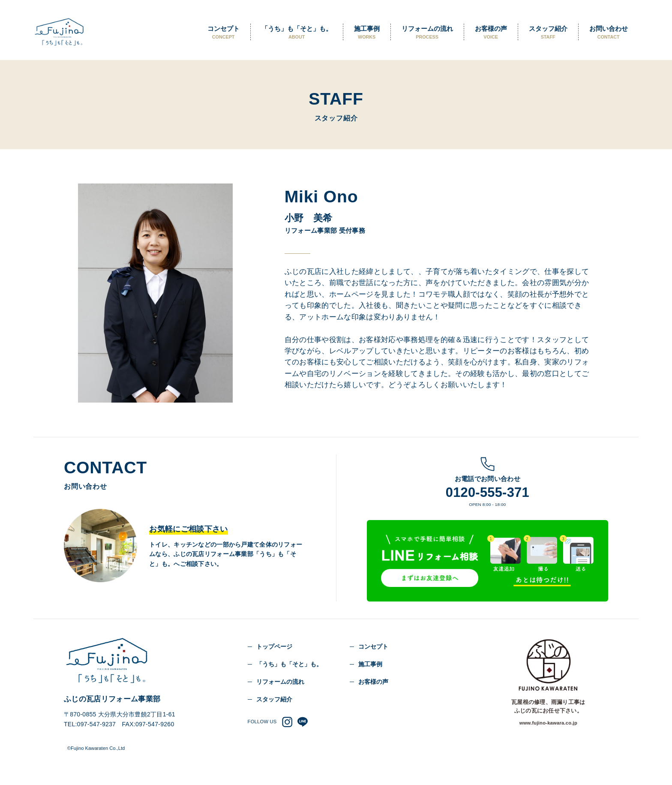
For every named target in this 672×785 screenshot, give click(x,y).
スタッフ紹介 (548, 33)
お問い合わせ (609, 33)
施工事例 (367, 33)
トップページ (274, 647)
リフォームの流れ (427, 33)
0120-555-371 (487, 492)
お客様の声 (491, 33)
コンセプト (223, 33)
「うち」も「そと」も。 (297, 33)
